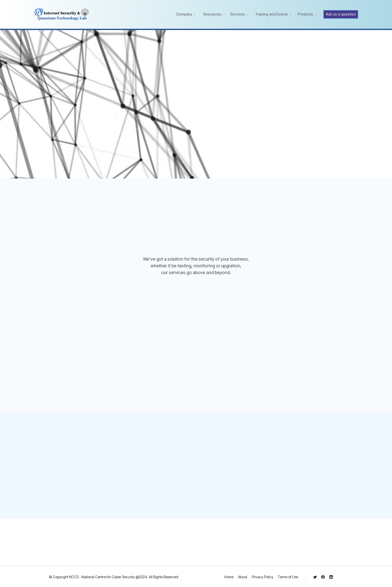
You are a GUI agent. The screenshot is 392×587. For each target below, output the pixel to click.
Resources (212, 14)
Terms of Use (288, 577)
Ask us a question (341, 14)
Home (229, 577)
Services (238, 14)
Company (184, 14)
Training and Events (271, 14)
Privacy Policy (262, 577)
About (243, 577)
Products (305, 14)
